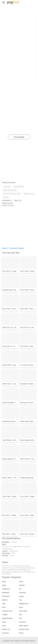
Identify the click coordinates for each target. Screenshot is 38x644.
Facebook (5, 633)
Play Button (6, 596)
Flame (21, 581)
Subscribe (22, 593)
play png (6, 197)
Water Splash (24, 626)
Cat (20, 589)
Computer (22, 622)
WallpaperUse (24, 604)
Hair (20, 615)
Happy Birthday (7, 618)
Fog (20, 600)
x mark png (7, 187)
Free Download (19, 137)
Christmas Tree (7, 611)
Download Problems (17, 248)
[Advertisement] (19, 29)
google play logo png (10, 190)
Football (5, 615)
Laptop (21, 596)
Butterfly (22, 585)
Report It (5, 248)
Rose (4, 607)
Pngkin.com (6, 629)
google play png (19, 187)
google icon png (29, 194)
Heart (4, 581)
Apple (4, 585)
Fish (20, 618)
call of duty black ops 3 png (12, 194)
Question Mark (24, 629)
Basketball (6, 593)
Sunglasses (6, 589)
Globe (4, 622)
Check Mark (23, 611)
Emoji (21, 607)
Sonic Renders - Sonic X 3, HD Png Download (17, 440)
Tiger (4, 604)
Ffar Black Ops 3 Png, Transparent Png (15, 290)
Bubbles (5, 600)
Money (21, 633)
